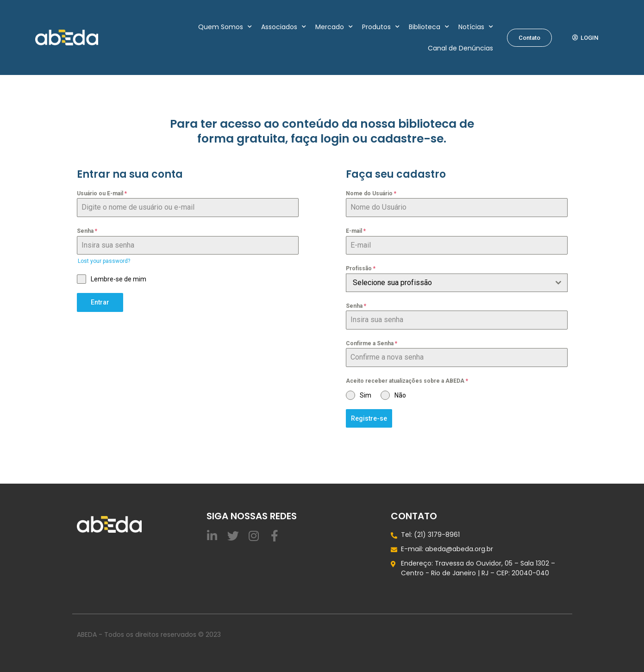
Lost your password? (104, 261)
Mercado (334, 27)
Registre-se (369, 418)
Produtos (381, 27)
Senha (87, 231)
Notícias (476, 27)
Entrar (100, 302)
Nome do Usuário (371, 193)
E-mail (356, 231)
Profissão (361, 268)
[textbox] (448, 283)
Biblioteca (429, 27)
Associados (284, 27)
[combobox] (457, 283)
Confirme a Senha (372, 343)
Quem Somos (225, 27)
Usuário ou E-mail (102, 193)
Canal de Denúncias (460, 48)
